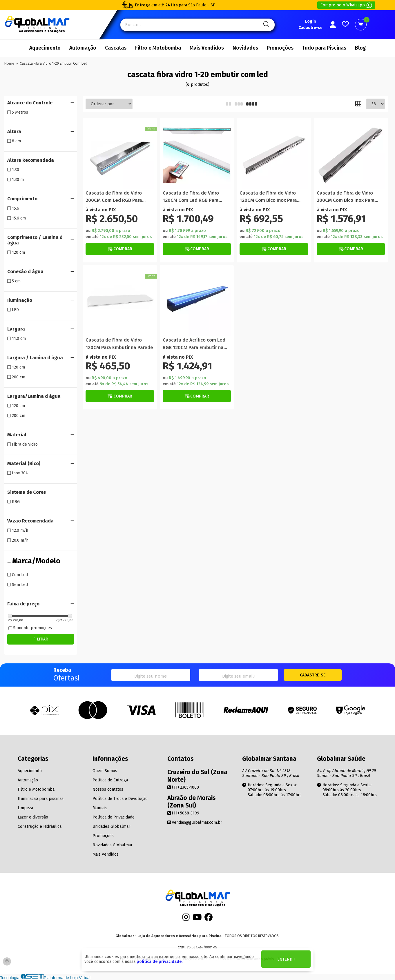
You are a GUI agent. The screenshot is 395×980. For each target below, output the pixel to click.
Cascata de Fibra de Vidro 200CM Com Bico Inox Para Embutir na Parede (346, 197)
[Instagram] (186, 919)
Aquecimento (45, 48)
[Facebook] (209, 919)
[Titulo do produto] (120, 155)
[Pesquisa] (266, 25)
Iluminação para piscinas (41, 799)
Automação (83, 48)
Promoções (280, 48)
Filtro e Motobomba (158, 48)
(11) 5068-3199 (183, 813)
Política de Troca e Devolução (120, 799)
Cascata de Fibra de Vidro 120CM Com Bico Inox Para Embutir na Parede (268, 197)
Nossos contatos (108, 789)
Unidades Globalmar (111, 826)
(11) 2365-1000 (183, 787)
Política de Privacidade (114, 817)
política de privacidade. (160, 962)
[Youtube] (197, 919)
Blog (360, 48)
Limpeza (25, 808)
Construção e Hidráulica (40, 826)
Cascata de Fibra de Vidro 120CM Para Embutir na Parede (119, 344)
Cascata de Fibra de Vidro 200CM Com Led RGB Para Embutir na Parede (114, 197)
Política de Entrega (110, 780)
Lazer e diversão (33, 817)
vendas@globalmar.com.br (195, 822)
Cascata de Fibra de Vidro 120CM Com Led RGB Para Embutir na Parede (191, 197)
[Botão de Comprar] (120, 249)
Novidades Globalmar (113, 845)
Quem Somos (105, 771)
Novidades (245, 48)
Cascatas (116, 48)
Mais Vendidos (207, 48)
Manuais (100, 808)
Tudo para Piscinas (324, 48)
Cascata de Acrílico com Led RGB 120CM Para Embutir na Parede (194, 344)
